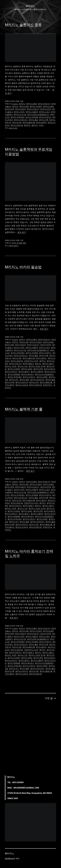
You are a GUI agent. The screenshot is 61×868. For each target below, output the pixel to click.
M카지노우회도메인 (18, 117)
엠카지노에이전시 (28, 374)
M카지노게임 (24, 106)
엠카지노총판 (24, 380)
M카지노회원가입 (17, 125)
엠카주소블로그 (28, 364)
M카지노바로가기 (33, 109)
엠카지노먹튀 (38, 369)
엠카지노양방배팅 (14, 374)
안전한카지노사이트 (31, 361)
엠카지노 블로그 (48, 364)
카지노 (41, 125)
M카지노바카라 (46, 109)
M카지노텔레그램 (29, 123)
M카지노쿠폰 (17, 123)
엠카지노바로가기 (11, 372)
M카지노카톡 (44, 120)
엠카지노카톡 (10, 382)
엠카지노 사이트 (11, 366)
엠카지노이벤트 (42, 377)
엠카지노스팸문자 (37, 372)
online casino (13, 246)
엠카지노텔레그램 (46, 382)
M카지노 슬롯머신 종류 (23, 25)
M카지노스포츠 (45, 112)
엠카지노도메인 (27, 369)
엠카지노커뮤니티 (22, 382)
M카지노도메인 (48, 106)
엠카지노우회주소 (29, 377)
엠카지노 (35, 125)
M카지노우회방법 (32, 117)
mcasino (15, 104)
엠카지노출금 (50, 380)
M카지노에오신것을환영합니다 (38, 115)
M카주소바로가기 (44, 104)
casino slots (13, 128)
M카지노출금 (34, 120)
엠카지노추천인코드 (37, 380)
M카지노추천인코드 (21, 120)
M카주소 (22, 104)
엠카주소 (27, 125)
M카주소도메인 (32, 104)
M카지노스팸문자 (32, 112)
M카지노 (15, 106)
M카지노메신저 (21, 109)
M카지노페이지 (41, 123)
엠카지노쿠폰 (34, 382)
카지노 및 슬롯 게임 (19, 243)
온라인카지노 (48, 385)
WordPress (9, 858)
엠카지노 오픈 (23, 366)
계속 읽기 (22, 232)
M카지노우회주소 (45, 117)
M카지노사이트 (19, 112)
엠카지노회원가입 (36, 385)
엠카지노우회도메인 (15, 377)
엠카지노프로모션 (22, 385)
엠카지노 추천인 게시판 (37, 366)
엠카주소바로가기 (15, 364)
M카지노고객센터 (36, 106)
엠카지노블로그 (24, 372)
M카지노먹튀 (9, 109)
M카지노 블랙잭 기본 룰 (24, 409)
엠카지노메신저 (49, 369)
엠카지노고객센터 (14, 369)
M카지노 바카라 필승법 (23, 267)
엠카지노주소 (14, 380)
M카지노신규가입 (20, 115)
